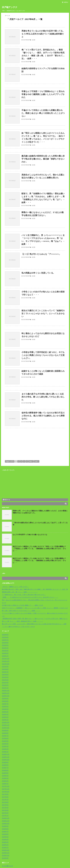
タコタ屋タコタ (7, 866)
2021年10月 (6, 664)
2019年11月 (6, 725)
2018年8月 (5, 765)
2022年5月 (5, 645)
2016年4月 (5, 840)
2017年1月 (5, 816)
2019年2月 (5, 749)
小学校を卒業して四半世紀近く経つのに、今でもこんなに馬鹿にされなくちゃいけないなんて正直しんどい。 (43, 355)
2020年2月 (5, 717)
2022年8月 (5, 637)
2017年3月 (5, 810)
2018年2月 (5, 781)
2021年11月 (6, 661)
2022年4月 (5, 648)
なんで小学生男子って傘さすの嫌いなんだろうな (30, 535)
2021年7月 (5, 672)
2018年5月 (5, 773)
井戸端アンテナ (10, 7)
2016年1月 (5, 848)
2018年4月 (5, 776)
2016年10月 (6, 824)
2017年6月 (5, 802)
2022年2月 (5, 653)
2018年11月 (6, 757)
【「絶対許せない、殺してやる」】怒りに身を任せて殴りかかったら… (24, 595)
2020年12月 (6, 691)
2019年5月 (5, 741)
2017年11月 (6, 789)
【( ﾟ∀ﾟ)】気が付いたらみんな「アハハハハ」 (41, 254)
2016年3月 (5, 842)
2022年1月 (5, 656)
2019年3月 (5, 746)
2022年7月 (5, 640)
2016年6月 (5, 834)
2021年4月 (5, 680)
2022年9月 (5, 635)
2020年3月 (5, 714)
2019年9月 (5, 730)
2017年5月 (5, 805)
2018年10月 (6, 760)
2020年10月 (6, 696)
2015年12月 (6, 850)
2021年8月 (5, 669)
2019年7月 (5, 736)
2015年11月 (6, 853)
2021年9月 (5, 667)
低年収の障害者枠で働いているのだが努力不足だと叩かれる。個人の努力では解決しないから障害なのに (43, 416)
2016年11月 (6, 821)
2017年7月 (5, 800)
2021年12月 (6, 659)
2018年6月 (5, 770)
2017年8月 (5, 797)
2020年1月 (5, 720)
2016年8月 (5, 829)
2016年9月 (5, 826)
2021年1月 (5, 688)
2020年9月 (5, 698)
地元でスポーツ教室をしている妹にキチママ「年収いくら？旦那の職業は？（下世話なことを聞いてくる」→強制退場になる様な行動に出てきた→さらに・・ (39, 549)
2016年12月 (6, 818)
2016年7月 (5, 832)
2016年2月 (5, 845)
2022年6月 (5, 643)
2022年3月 (5, 651)
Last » (37, 461)
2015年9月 (5, 858)
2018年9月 (5, 762)
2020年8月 (5, 701)
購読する (6, 500)
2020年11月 (6, 693)
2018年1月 (5, 784)
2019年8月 (5, 733)
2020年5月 (5, 709)
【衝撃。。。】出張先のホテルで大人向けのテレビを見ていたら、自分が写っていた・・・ (30, 597)
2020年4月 (5, 712)
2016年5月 (5, 837)
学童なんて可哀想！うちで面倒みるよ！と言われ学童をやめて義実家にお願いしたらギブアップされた (43, 94)
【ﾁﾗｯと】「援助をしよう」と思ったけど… (15, 587)
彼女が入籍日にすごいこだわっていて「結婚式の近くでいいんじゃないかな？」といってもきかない (43, 313)
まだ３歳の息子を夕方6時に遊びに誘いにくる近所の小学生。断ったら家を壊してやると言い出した (43, 397)
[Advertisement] (21, 444)
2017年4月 (5, 808)
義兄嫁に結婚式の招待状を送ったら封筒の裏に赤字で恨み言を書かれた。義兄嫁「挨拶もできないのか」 (43, 159)
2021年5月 (5, 677)
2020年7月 (5, 704)
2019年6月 (5, 738)
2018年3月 (5, 778)
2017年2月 (5, 813)
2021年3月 (5, 683)
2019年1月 (5, 752)
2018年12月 (6, 754)
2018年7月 (5, 768)
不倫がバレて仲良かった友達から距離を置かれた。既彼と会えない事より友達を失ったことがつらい (43, 113)
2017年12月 (6, 786)
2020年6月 (5, 706)
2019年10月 (6, 728)
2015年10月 (6, 855)
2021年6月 (5, 675)
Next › (31, 461)
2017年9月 (5, 794)
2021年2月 (5, 685)
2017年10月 (6, 792)
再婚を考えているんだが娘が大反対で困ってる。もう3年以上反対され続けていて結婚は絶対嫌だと (43, 34)
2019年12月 (6, 722)
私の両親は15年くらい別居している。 (38, 273)
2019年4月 (5, 744)
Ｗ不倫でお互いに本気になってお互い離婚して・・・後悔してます (23, 605)
